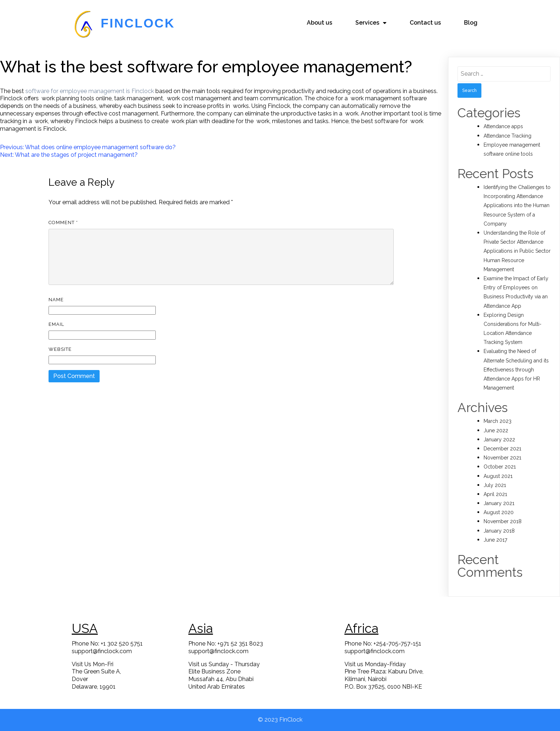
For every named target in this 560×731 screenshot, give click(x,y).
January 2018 (499, 531)
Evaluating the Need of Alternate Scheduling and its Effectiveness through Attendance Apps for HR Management (516, 369)
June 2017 (495, 540)
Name (56, 300)
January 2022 (499, 440)
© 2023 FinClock (280, 720)
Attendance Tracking (507, 136)
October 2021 (500, 467)
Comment (63, 222)
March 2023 (498, 421)
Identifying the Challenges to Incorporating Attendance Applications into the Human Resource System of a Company (517, 205)
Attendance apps (503, 126)
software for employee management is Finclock (90, 91)
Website (60, 349)
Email (56, 324)
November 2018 (503, 521)
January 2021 (499, 503)
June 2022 (496, 430)
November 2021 (502, 458)
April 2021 (495, 494)
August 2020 (499, 512)
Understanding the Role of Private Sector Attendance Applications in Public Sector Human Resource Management (517, 251)
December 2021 (502, 449)
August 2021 (498, 476)
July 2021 (495, 485)
